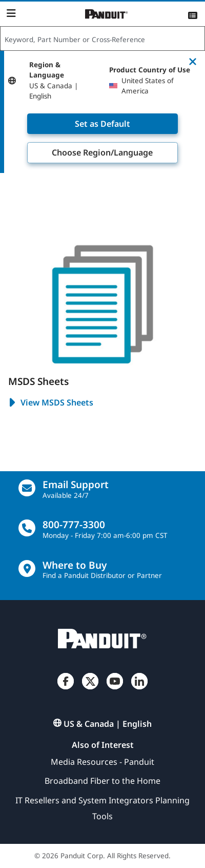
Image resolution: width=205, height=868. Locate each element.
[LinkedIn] (139, 689)
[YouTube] (115, 689)
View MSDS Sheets (51, 403)
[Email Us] (27, 488)
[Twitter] (90, 689)
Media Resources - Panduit (102, 762)
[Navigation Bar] (11, 13)
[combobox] (102, 39)
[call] (27, 528)
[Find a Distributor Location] (27, 568)
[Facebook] (66, 689)
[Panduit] (107, 14)
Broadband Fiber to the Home (102, 781)
